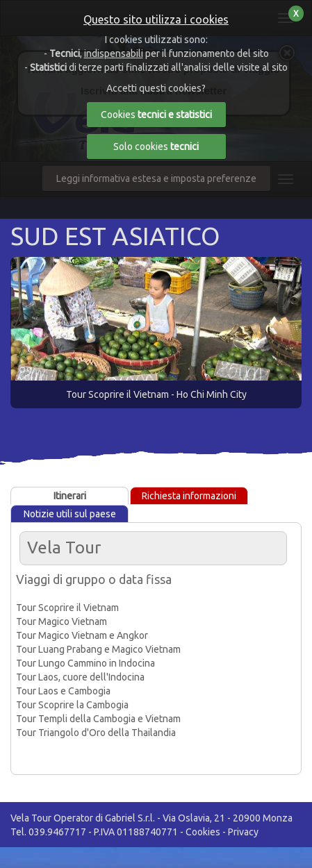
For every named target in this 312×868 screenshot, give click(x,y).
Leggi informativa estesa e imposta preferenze (156, 178)
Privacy (243, 832)
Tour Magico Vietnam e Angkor (82, 635)
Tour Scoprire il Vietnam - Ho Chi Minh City (156, 394)
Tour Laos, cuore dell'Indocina (80, 677)
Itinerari (70, 496)
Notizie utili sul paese (70, 514)
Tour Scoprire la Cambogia (72, 705)
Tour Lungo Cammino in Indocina (85, 663)
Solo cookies (156, 147)
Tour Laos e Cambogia (63, 691)
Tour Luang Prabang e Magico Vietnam (98, 649)
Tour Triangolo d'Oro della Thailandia (96, 733)
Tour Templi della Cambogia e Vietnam (98, 719)
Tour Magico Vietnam (61, 621)
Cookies (203, 832)
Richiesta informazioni (189, 496)
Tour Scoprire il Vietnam (67, 608)
